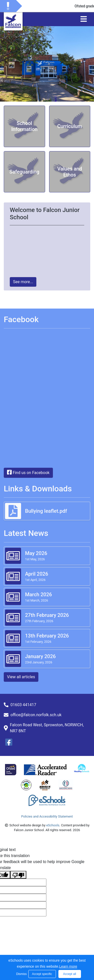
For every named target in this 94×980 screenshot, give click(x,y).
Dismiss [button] (21, 974)
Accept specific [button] (42, 974)
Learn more (68, 966)
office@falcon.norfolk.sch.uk (36, 715)
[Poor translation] (18, 875)
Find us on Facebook (28, 472)
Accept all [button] (69, 974)
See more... (23, 282)
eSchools (53, 825)
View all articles (21, 677)
